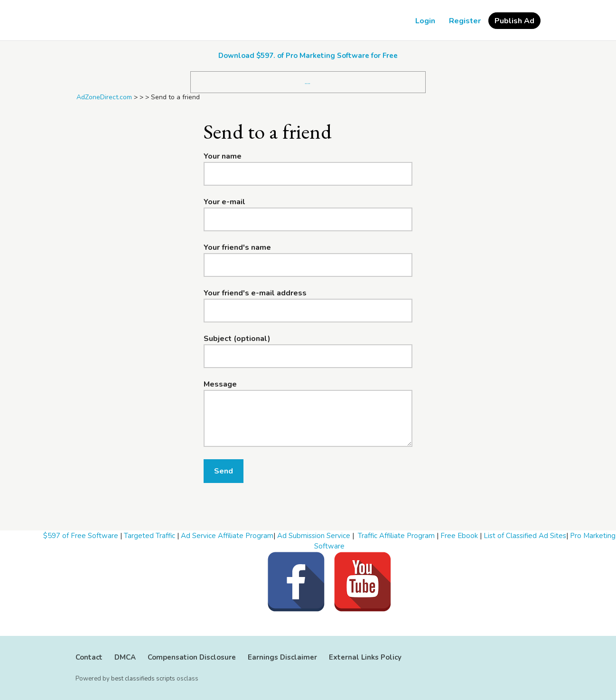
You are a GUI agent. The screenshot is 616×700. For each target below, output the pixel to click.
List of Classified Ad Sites (525, 536)
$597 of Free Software (81, 536)
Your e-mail (224, 202)
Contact (89, 657)
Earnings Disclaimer (282, 657)
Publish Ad (514, 21)
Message (220, 384)
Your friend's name (237, 247)
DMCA (125, 657)
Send (224, 471)
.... (308, 82)
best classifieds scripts (143, 679)
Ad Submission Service (314, 536)
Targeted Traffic (149, 536)
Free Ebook (459, 536)
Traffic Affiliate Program (396, 536)
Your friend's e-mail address (255, 293)
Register (465, 21)
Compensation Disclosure (192, 657)
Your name (223, 156)
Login (425, 21)
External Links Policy (365, 657)
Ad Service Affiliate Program (227, 536)
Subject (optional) (237, 339)
